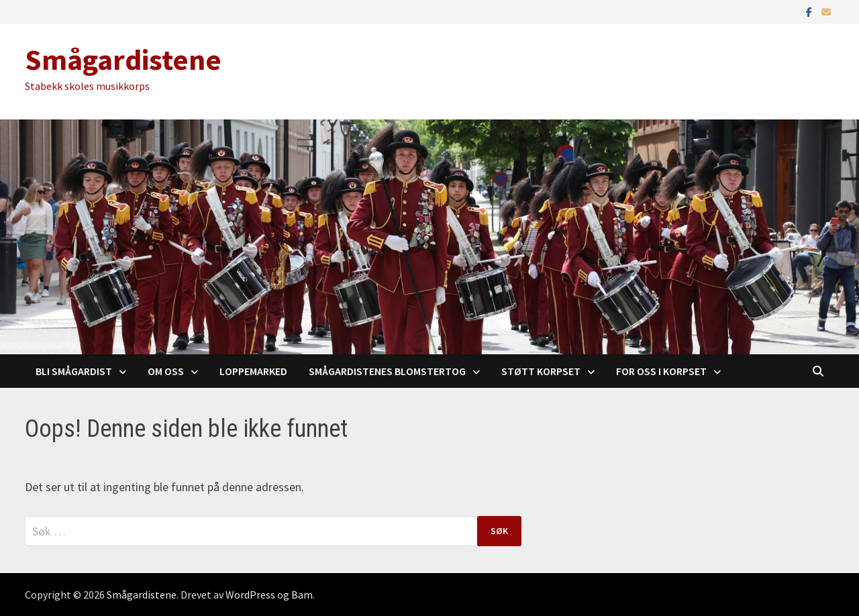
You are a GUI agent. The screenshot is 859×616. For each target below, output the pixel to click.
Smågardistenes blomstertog (387, 371)
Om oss (166, 371)
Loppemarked (253, 371)
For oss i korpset (661, 371)
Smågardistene (123, 59)
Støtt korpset (541, 371)
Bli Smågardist (74, 371)
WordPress (250, 595)
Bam (302, 595)
